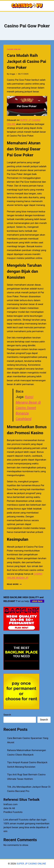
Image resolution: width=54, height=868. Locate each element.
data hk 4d (9, 808)
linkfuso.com (11, 804)
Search (7, 715)
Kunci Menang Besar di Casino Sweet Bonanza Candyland (28, 408)
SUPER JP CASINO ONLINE (31, 864)
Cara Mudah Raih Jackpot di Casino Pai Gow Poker (26, 61)
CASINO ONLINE (14, 49)
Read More (14, 584)
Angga (12, 74)
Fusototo (24, 820)
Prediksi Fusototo (13, 812)
